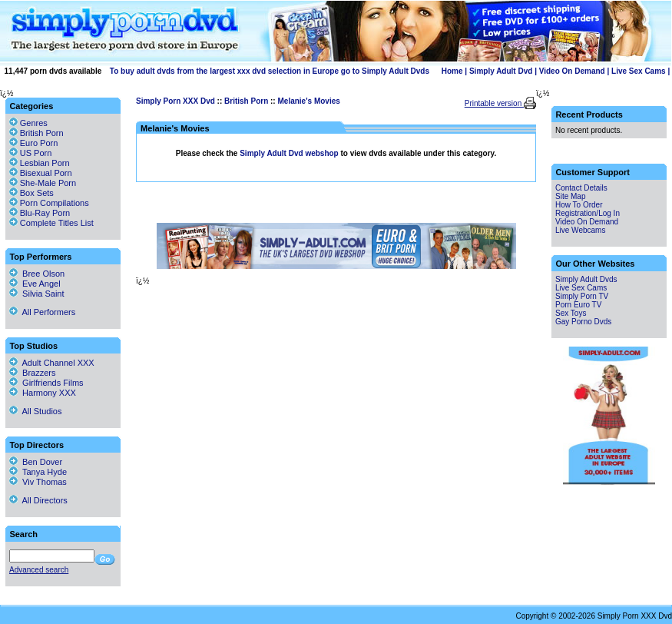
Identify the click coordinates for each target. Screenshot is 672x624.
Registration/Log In (588, 213)
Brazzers (33, 373)
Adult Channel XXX (52, 363)
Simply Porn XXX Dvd (175, 101)
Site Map (570, 196)
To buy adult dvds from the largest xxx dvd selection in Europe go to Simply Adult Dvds (270, 71)
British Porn (246, 101)
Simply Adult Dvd (501, 71)
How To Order (579, 205)
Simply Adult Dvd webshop (290, 153)
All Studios (35, 411)
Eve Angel (35, 284)
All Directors (38, 500)
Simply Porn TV (582, 296)
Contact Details (581, 188)
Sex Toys (571, 313)
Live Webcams (580, 230)
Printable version (494, 103)
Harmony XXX (43, 393)
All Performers (42, 312)
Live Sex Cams (639, 71)
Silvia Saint (37, 294)
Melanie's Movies (308, 101)
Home (452, 71)
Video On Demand (572, 71)
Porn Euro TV (578, 305)
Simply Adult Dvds (586, 279)
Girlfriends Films (46, 383)
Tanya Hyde (38, 472)
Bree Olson (37, 274)
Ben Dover (36, 462)
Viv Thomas (38, 482)
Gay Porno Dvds (583, 322)
